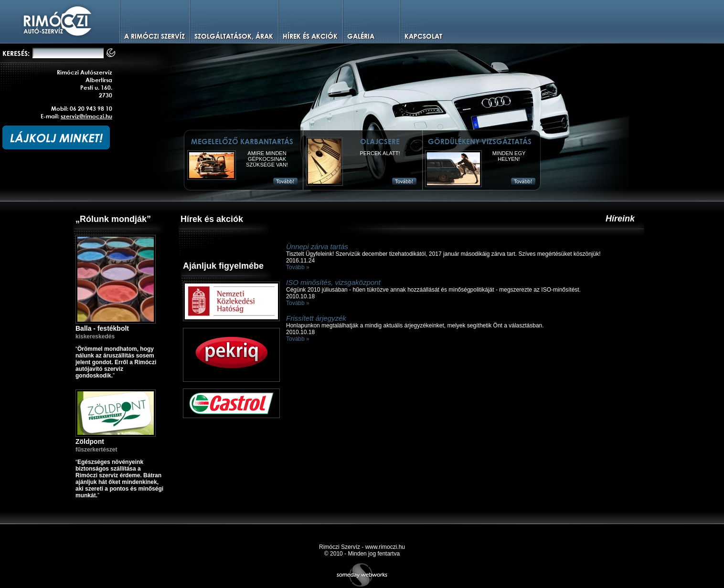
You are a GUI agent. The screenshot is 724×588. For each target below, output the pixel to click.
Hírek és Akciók (310, 36)
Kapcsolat (423, 36)
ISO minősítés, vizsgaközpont (333, 282)
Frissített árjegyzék (316, 318)
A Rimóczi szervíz (154, 36)
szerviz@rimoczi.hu (86, 116)
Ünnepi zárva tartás (317, 247)
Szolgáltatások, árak (234, 36)
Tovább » (298, 267)
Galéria (361, 36)
